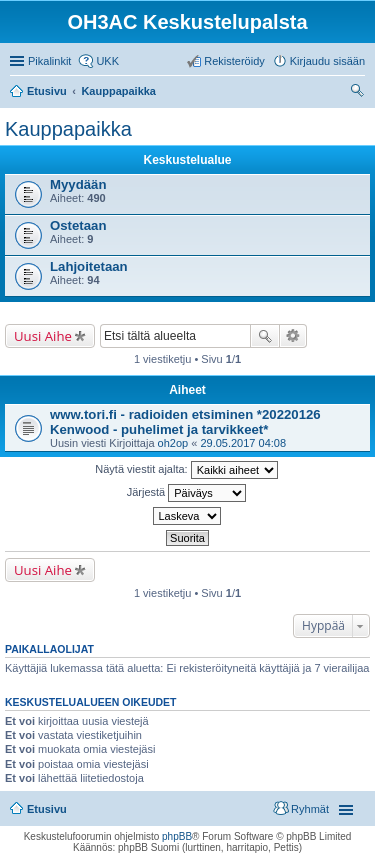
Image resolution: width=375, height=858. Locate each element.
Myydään (78, 184)
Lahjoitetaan (89, 266)
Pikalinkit (49, 61)
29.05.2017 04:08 (243, 443)
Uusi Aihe (43, 336)
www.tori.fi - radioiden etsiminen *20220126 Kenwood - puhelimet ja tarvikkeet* (185, 422)
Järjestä (187, 493)
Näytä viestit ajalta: (186, 470)
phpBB (177, 836)
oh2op (173, 443)
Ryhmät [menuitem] (310, 809)
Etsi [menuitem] (359, 93)
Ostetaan (78, 225)
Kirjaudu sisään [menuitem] (327, 61)
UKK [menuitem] (107, 61)
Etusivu (47, 809)
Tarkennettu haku (293, 336)
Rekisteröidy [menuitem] (234, 61)
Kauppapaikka (68, 129)
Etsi (265, 336)
